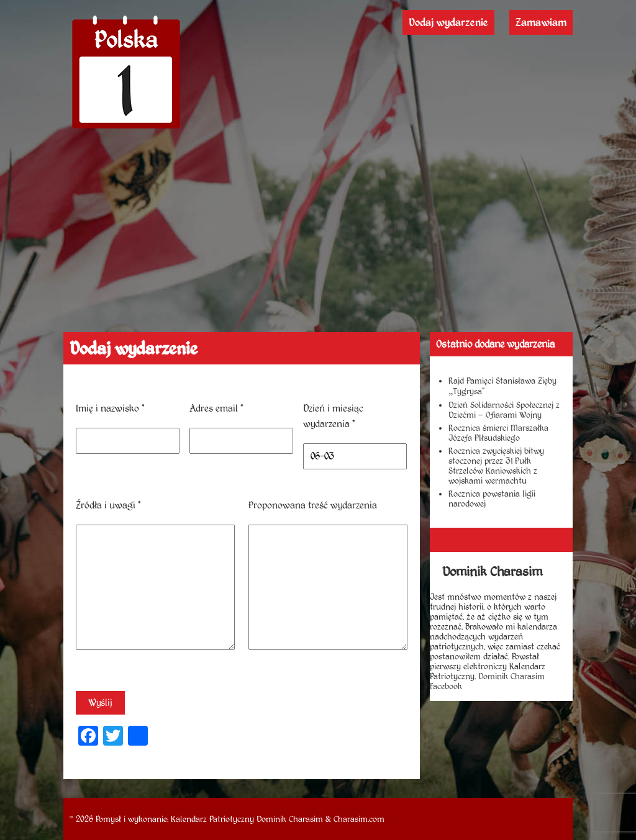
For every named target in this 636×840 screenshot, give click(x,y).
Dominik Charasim (290, 819)
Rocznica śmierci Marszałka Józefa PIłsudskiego (498, 433)
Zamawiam (541, 22)
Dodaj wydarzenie (448, 22)
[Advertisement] (318, 239)
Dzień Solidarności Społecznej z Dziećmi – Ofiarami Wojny (504, 410)
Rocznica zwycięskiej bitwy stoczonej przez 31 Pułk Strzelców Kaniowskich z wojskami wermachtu (496, 466)
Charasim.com (359, 819)
